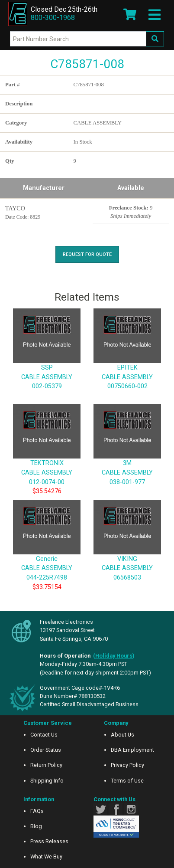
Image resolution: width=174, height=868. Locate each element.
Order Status (46, 750)
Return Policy (46, 765)
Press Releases (49, 841)
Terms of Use (127, 781)
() (114, 656)
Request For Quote (87, 254)
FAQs (37, 811)
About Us (122, 735)
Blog (36, 826)
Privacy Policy (127, 765)
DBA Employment (132, 750)
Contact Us (44, 735)
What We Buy (46, 857)
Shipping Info (47, 781)
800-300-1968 (53, 18)
